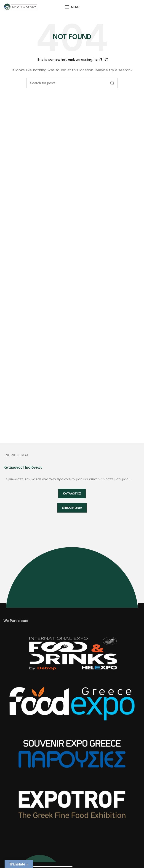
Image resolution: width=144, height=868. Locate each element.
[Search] (72, 83)
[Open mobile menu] (72, 7)
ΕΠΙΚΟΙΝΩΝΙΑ (72, 508)
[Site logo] (21, 7)
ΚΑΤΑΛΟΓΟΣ (72, 493)
